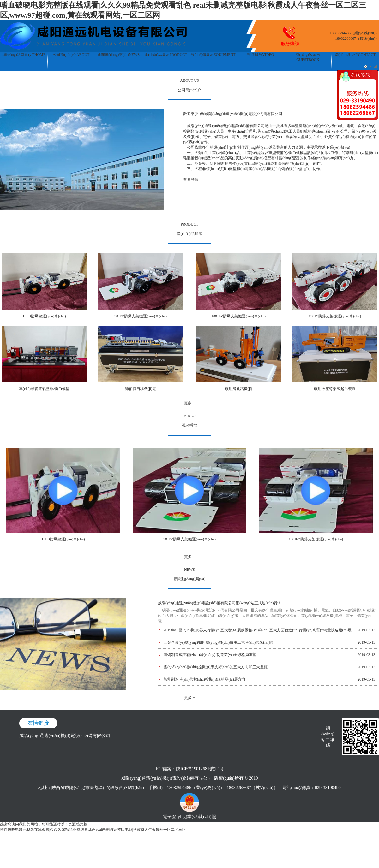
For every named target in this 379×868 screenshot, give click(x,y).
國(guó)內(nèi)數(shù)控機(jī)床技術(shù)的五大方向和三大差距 (216, 667)
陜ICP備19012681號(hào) (199, 769)
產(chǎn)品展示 (166, 55)
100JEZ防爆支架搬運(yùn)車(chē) (238, 316)
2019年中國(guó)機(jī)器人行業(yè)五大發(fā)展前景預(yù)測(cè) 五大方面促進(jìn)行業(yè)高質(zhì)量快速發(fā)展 (258, 630)
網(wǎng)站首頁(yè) (24, 55)
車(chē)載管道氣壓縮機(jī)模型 (44, 389)
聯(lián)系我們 (355, 55)
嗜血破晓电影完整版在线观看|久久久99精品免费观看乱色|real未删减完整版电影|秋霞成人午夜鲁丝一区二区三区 (93, 830)
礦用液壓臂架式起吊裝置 (335, 389)
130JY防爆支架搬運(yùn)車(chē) (335, 316)
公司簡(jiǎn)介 (71, 55)
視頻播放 (260, 55)
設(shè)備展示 (213, 55)
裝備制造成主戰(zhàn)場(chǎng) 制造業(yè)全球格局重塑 (210, 655)
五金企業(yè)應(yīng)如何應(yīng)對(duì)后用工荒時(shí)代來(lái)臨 (218, 642)
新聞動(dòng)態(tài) (118, 55)
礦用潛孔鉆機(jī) (239, 389)
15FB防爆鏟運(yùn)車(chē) (44, 316)
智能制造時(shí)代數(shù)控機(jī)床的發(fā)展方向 (205, 679)
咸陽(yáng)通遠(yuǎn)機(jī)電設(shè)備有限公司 (65, 736)
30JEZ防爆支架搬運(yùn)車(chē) (141, 316)
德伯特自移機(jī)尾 (141, 389)
